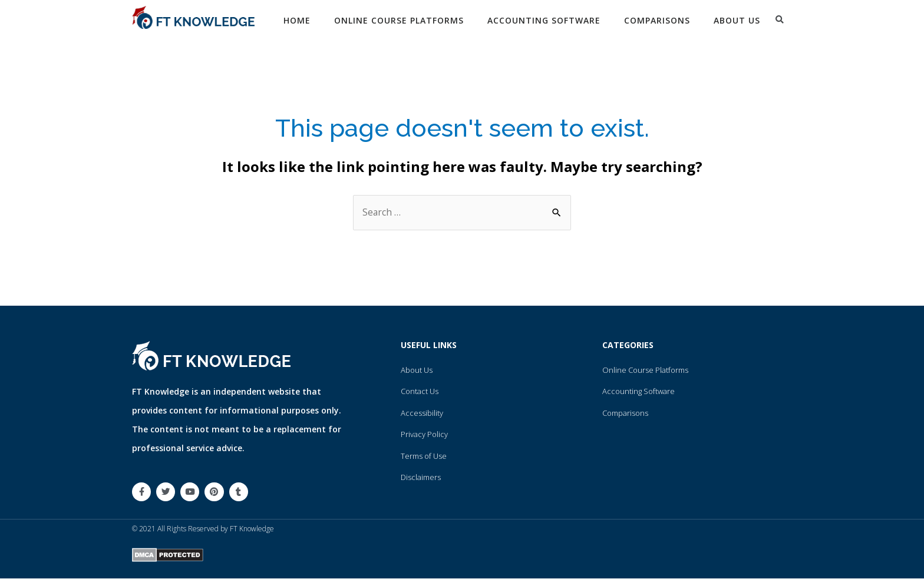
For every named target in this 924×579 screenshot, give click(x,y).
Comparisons (657, 20)
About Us (737, 20)
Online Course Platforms (399, 20)
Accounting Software (544, 20)
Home (297, 20)
